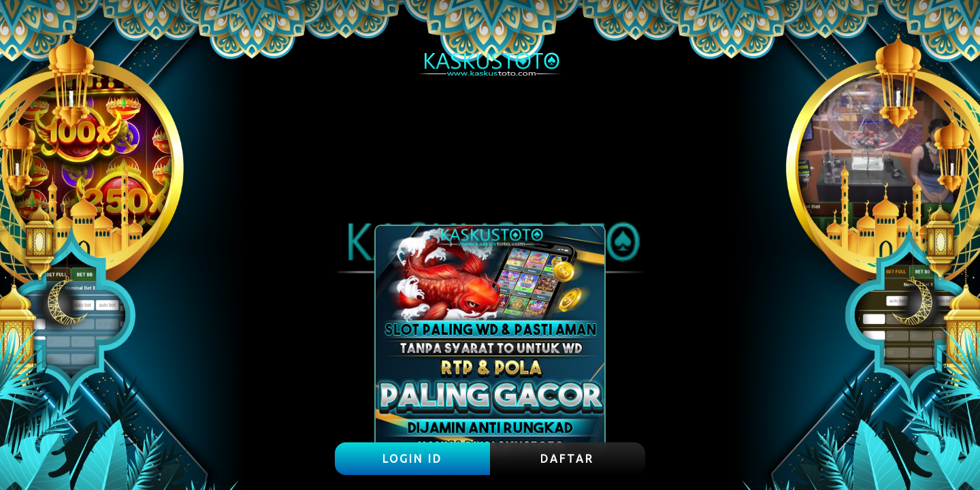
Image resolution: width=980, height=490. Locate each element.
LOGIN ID (412, 459)
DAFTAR (567, 459)
